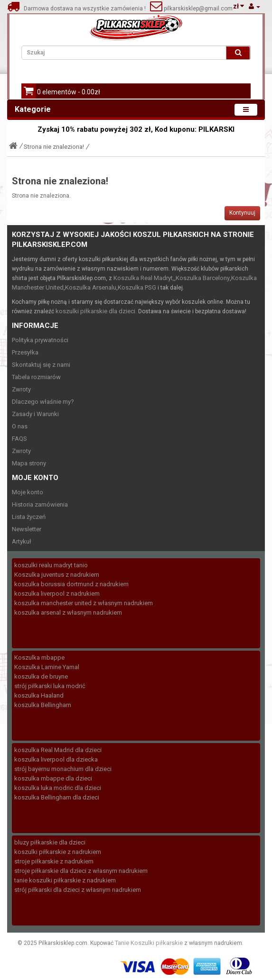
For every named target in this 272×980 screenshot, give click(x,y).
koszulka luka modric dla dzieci (58, 788)
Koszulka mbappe (39, 658)
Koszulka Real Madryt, (144, 278)
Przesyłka (25, 352)
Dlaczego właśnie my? (43, 402)
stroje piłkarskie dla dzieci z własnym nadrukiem (81, 871)
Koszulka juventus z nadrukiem (57, 575)
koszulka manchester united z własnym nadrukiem (84, 603)
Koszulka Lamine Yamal (47, 667)
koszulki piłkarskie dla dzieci (95, 311)
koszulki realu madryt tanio (51, 565)
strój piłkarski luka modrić (50, 686)
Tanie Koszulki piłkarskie (149, 943)
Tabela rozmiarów (36, 377)
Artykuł (22, 541)
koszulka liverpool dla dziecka (56, 759)
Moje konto (28, 492)
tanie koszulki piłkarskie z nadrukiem (65, 880)
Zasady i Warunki (35, 414)
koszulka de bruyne (41, 676)
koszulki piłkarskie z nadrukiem (58, 852)
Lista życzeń (29, 517)
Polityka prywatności (40, 340)
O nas (20, 426)
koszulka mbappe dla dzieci (53, 778)
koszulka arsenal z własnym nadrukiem (68, 612)
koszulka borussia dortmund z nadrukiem (71, 584)
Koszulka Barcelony (203, 278)
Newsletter (27, 529)
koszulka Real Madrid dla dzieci (58, 750)
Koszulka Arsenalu (91, 287)
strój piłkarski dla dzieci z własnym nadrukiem (78, 890)
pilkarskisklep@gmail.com (197, 9)
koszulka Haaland (39, 695)
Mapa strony (29, 463)
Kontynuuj (242, 213)
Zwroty (21, 389)
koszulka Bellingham (43, 705)
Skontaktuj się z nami (41, 365)
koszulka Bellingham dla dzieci (57, 797)
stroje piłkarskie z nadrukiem (54, 861)
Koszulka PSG (137, 287)
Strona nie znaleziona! (54, 147)
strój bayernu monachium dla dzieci (63, 769)
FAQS (19, 439)
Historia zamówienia (40, 504)
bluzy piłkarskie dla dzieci (50, 842)
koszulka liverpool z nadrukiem (57, 594)
